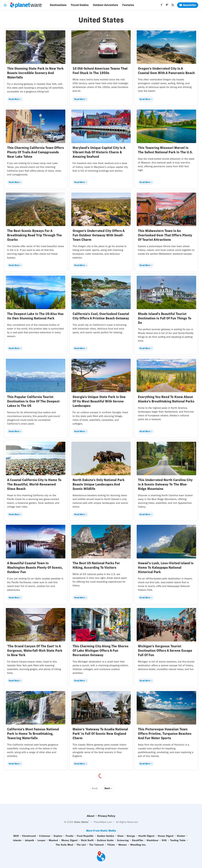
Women (123, 845)
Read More (14, 99)
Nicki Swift (87, 840)
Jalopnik (30, 840)
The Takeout (96, 845)
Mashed (53, 840)
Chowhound (29, 836)
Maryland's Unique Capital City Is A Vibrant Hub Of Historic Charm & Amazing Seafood (99, 152)
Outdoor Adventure (106, 5)
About (91, 816)
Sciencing (123, 840)
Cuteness (45, 836)
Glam (120, 836)
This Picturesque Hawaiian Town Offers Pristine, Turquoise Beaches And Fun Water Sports (165, 734)
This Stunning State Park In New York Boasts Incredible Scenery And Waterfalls (35, 73)
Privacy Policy (107, 816)
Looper (42, 840)
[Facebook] (161, 6)
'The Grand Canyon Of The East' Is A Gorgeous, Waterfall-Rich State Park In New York (35, 651)
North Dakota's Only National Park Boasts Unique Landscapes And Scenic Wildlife (99, 484)
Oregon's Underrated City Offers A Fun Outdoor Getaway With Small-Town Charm (99, 235)
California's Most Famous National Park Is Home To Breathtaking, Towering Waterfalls (33, 734)
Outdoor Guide (105, 840)
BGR (16, 836)
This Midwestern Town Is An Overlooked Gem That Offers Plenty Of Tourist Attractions (165, 235)
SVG (164, 840)
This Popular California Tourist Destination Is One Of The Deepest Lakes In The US (33, 401)
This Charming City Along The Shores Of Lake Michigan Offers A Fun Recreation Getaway (101, 651)
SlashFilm (138, 840)
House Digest (166, 836)
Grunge (131, 836)
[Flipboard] (167, 6)
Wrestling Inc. (138, 845)
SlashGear (153, 840)
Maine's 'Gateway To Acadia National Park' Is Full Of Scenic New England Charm (100, 734)
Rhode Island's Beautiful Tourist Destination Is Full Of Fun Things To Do (165, 318)
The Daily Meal (64, 845)
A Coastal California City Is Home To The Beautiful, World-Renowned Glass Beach (34, 484)
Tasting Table (178, 840)
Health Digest (146, 836)
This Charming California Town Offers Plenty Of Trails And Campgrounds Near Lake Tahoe (36, 152)
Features (128, 5)
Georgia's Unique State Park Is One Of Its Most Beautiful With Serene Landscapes (99, 401)
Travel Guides (80, 5)
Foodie (70, 836)
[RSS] (173, 6)
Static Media (81, 822)
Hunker (181, 836)
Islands (17, 840)
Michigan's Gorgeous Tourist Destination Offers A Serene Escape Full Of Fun (165, 651)
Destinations (58, 5)
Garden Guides (106, 836)
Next (107, 788)
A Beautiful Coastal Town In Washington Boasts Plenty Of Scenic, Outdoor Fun (35, 567)
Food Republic (85, 836)
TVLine (111, 845)
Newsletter (188, 5)
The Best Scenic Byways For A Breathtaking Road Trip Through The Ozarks (34, 235)
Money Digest (69, 840)
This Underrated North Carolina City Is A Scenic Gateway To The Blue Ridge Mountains (165, 484)
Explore (58, 836)
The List (81, 845)
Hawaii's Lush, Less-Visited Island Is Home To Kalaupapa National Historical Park (166, 567)
